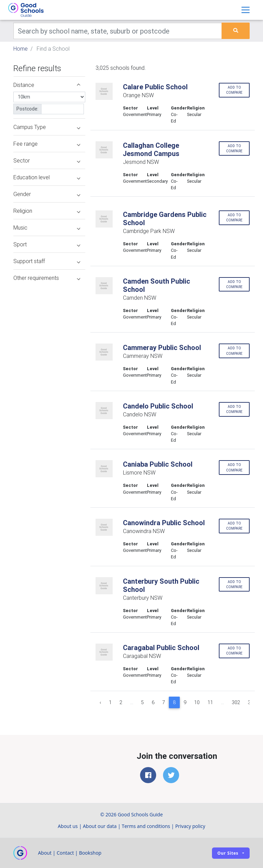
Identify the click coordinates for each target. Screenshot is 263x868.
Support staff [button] (47, 261)
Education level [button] (47, 177)
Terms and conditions (146, 826)
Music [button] (47, 228)
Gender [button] (47, 194)
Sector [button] (47, 160)
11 (210, 702)
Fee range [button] (47, 144)
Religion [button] (47, 211)
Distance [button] (47, 85)
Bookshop (90, 853)
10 (197, 702)
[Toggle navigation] (246, 10)
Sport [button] (47, 244)
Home (21, 49)
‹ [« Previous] (100, 702)
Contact (65, 853)
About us (68, 826)
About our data (100, 826)
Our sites (228, 853)
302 (236, 702)
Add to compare (234, 90)
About (45, 853)
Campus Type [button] (47, 127)
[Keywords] (118, 31)
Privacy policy (190, 826)
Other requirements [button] (47, 278)
